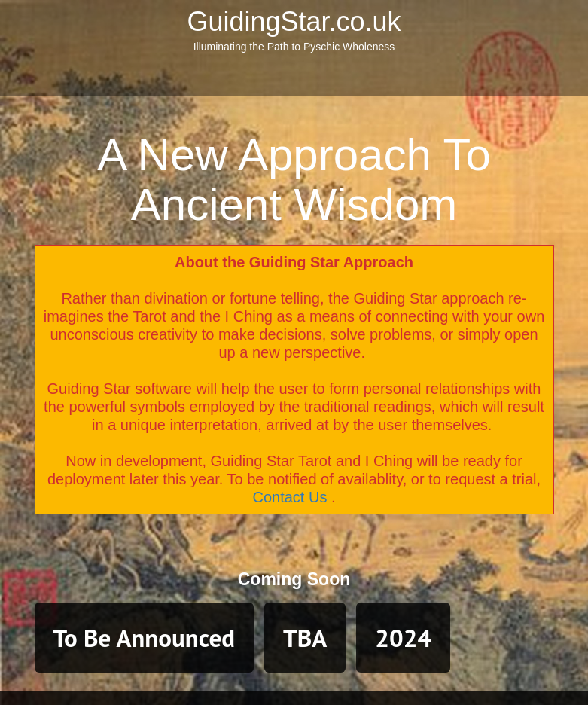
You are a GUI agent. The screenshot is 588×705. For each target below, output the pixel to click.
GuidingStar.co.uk (294, 21)
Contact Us (289, 497)
